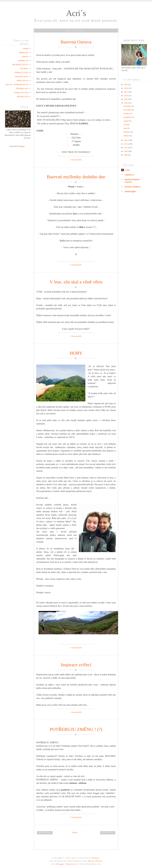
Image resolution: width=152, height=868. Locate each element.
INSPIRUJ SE (23, 61)
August (126, 121)
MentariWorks (95, 861)
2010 (126, 151)
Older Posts (108, 832)
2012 (126, 144)
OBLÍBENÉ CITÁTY (20, 65)
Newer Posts (45, 832)
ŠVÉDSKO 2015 (22, 89)
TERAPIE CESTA (22, 77)
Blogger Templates (66, 864)
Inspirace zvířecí (76, 665)
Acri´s (76, 13)
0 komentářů (76, 160)
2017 (126, 92)
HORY (76, 353)
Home (75, 832)
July (125, 125)
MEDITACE (24, 53)
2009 (126, 155)
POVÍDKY (24, 69)
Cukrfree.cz (129, 175)
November (128, 110)
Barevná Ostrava (76, 42)
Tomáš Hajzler (130, 191)
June (125, 128)
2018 (126, 88)
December (127, 106)
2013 (126, 140)
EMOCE (25, 57)
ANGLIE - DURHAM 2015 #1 (17, 85)
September (128, 117)
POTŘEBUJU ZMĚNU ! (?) (76, 729)
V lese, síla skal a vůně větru (76, 282)
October (127, 114)
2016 (126, 96)
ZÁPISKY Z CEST (21, 73)
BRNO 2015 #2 (23, 81)
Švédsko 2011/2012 (21, 93)
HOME (26, 49)
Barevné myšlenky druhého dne (76, 177)
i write (127, 170)
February (127, 132)
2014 (126, 103)
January (127, 136)
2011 (126, 148)
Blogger (22, 146)
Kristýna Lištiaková (132, 187)
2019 (126, 85)
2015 (126, 99)
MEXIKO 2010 (23, 97)
